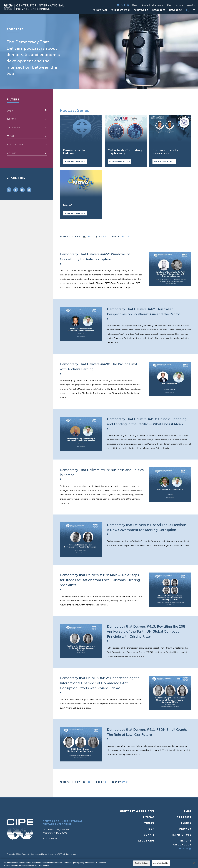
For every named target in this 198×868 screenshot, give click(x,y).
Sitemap (149, 817)
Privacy (185, 829)
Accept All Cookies (161, 863)
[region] (99, 863)
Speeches (191, 5)
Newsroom (176, 10)
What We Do (141, 10)
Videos (149, 823)
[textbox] (27, 119)
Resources (159, 10)
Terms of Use (181, 835)
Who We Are (100, 10)
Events (145, 5)
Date (125, 236)
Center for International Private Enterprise (63, 823)
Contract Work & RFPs (137, 811)
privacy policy (79, 863)
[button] (194, 10)
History (135, 5)
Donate (149, 835)
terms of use (44, 865)
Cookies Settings (142, 863)
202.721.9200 (50, 839)
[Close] (194, 863)
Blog (169, 5)
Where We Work (121, 10)
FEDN (151, 829)
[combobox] (27, 119)
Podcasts (179, 5)
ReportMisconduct (182, 843)
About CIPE (146, 841)
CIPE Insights (158, 5)
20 (89, 236)
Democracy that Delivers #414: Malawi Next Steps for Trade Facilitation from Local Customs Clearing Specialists (100, 580)
